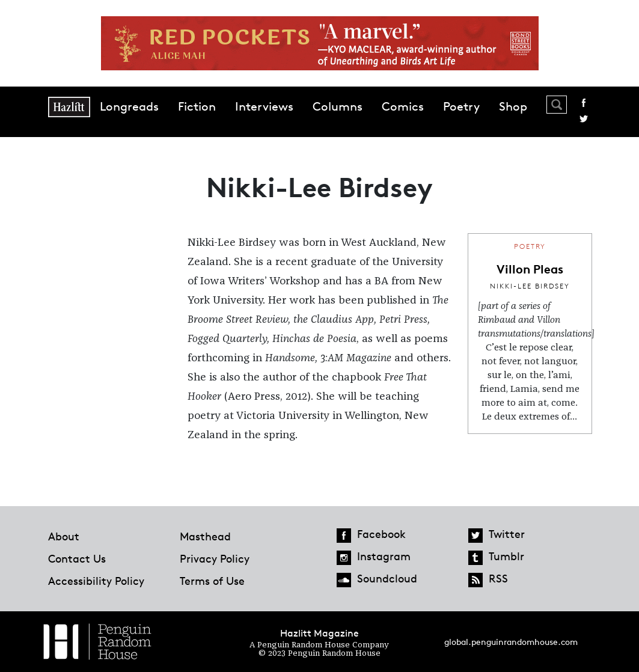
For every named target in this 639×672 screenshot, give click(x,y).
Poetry (461, 106)
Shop (513, 106)
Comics (403, 106)
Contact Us (77, 558)
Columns (338, 106)
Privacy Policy (215, 558)
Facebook (584, 103)
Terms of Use (212, 581)
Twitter (584, 119)
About (64, 536)
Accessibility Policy (96, 581)
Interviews (264, 106)
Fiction (197, 106)
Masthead (205, 536)
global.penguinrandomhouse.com (511, 642)
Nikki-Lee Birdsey (530, 286)
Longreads (129, 106)
